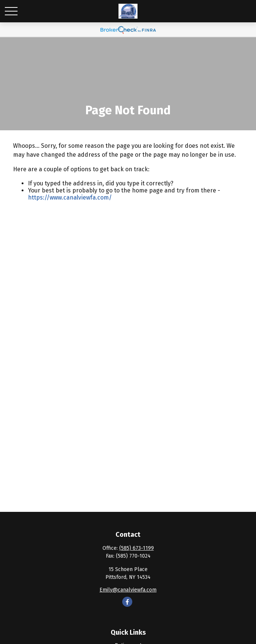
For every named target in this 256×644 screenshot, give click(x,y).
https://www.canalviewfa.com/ (70, 197)
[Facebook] (127, 602)
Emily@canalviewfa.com (128, 590)
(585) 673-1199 (137, 548)
